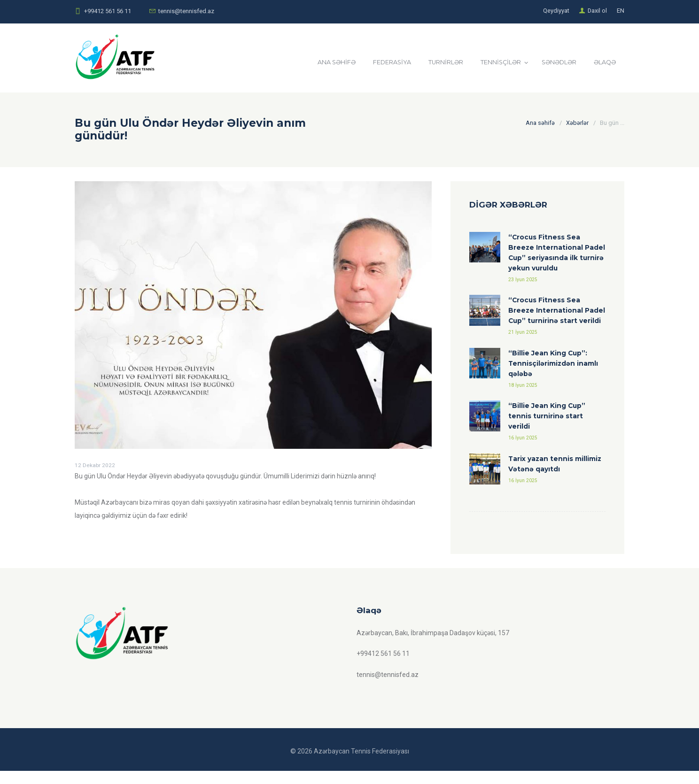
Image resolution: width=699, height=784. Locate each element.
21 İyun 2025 (523, 344)
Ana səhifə (540, 123)
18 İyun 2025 (523, 397)
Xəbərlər (577, 123)
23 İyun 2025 (523, 280)
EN (621, 11)
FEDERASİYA (381, 63)
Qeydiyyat (556, 11)
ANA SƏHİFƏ (323, 63)
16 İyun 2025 (523, 451)
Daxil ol (597, 11)
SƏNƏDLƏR (555, 63)
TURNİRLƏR (436, 63)
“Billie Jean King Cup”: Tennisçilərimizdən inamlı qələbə (554, 375)
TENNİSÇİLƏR (493, 63)
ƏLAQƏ (603, 63)
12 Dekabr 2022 (95, 465)
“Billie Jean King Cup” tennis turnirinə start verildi (547, 429)
